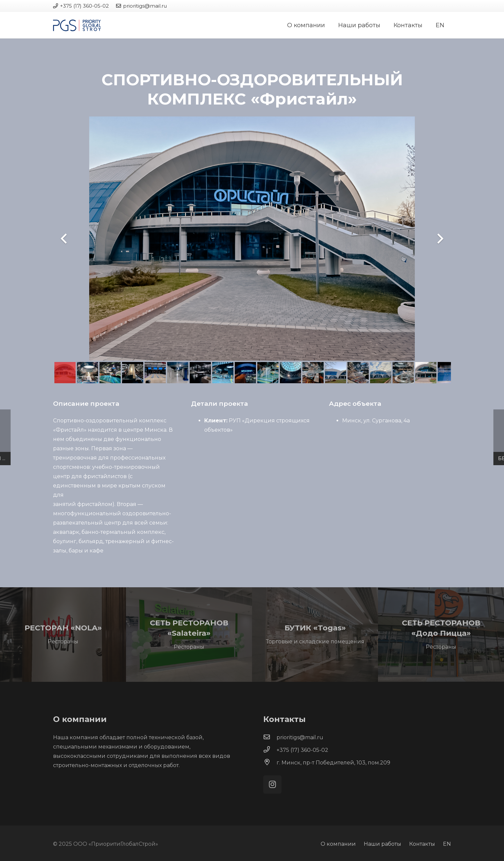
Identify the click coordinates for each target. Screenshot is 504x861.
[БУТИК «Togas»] (315, 635)
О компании (338, 844)
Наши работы (382, 844)
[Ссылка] (77, 25)
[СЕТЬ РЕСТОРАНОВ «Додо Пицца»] (441, 635)
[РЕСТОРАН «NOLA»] (63, 635)
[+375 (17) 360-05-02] (270, 750)
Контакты (422, 844)
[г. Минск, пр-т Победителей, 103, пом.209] (270, 763)
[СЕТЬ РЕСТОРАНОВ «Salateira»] (189, 635)
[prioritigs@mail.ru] (270, 738)
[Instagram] (272, 785)
